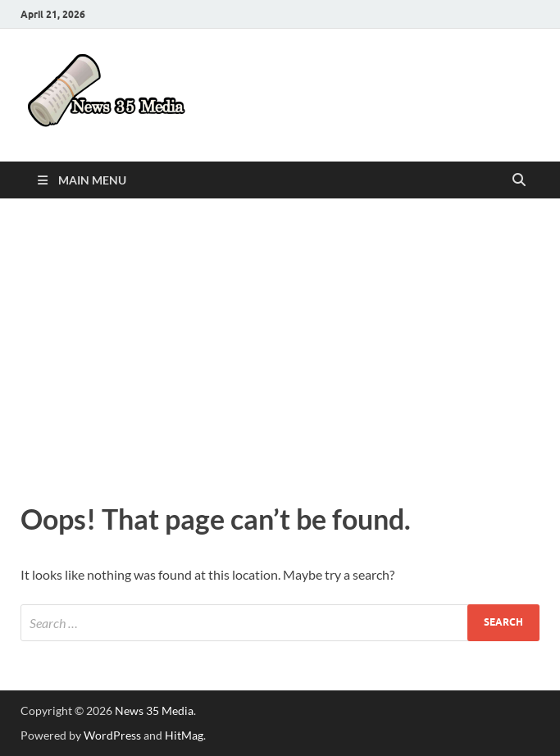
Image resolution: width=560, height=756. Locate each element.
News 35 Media (154, 710)
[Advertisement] (280, 346)
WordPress (112, 735)
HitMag (184, 735)
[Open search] (519, 180)
